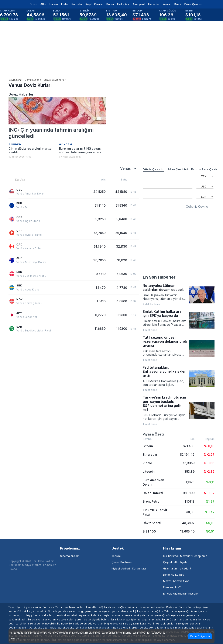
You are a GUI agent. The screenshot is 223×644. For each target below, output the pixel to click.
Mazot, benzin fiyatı (176, 581)
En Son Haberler (159, 277)
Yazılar (167, 4)
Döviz (33, 4)
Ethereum (150, 454)
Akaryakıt (139, 4)
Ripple (147, 463)
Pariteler (77, 4)
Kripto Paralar (94, 4)
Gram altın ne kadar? (177, 568)
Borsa (110, 4)
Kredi (178, 4)
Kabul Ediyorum (200, 636)
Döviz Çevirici (193, 4)
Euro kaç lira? (172, 587)
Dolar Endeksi (153, 493)
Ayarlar (15, 638)
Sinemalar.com (70, 556)
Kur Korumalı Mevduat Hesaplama (185, 556)
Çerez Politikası (122, 562)
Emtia (65, 4)
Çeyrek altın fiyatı (175, 562)
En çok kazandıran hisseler (181, 593)
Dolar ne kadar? (174, 575)
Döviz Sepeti (152, 523)
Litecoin (149, 471)
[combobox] (205, 176)
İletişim (116, 556)
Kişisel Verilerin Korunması (129, 568)
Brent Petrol (152, 501)
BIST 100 (149, 531)
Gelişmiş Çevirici (197, 207)
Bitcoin (148, 446)
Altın (43, 4)
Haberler (154, 4)
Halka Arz (123, 4)
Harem (54, 4)
